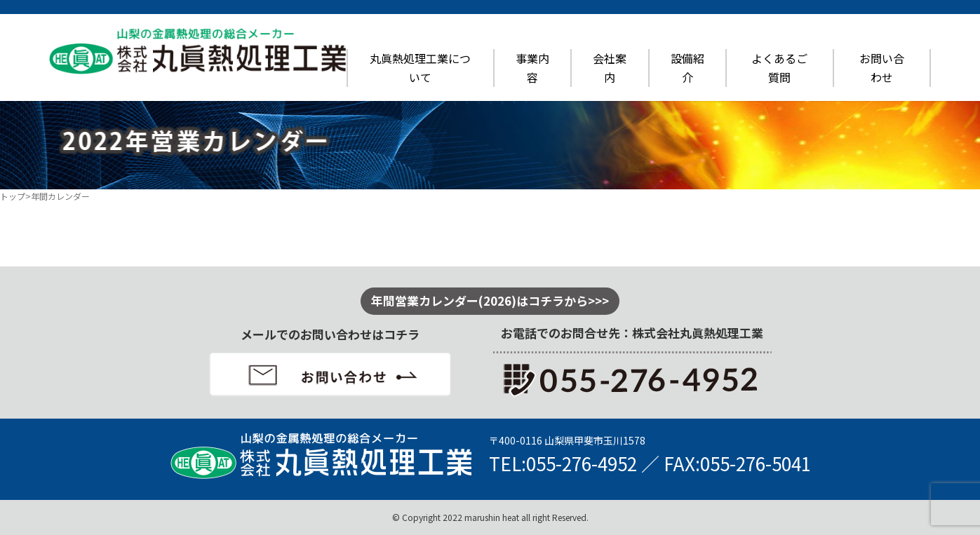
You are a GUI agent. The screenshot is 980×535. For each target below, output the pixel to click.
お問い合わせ (882, 68)
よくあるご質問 (779, 68)
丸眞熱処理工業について (420, 68)
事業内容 (532, 68)
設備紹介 (687, 68)
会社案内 (610, 68)
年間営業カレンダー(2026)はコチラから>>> (490, 300)
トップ (13, 196)
